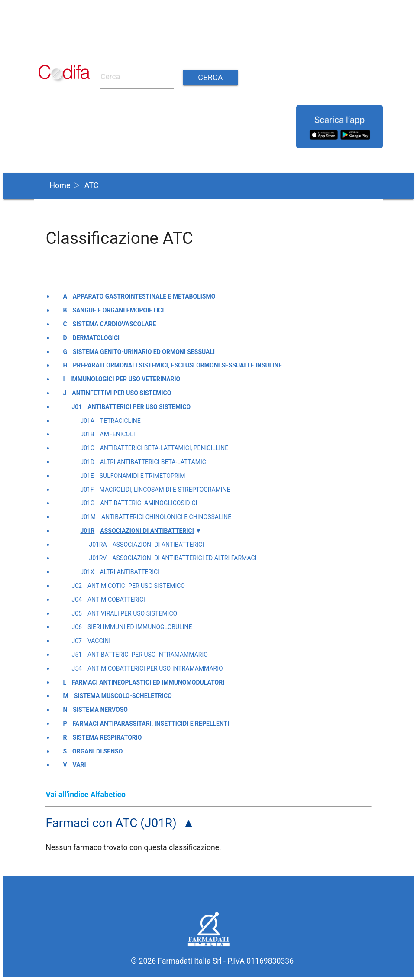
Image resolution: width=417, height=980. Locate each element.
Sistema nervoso (100, 710)
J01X (87, 572)
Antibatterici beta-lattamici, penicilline (164, 448)
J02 (76, 586)
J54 (76, 668)
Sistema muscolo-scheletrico (123, 696)
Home (60, 185)
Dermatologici (96, 338)
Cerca (210, 78)
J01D (87, 462)
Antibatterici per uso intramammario (148, 655)
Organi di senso (97, 751)
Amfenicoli (118, 434)
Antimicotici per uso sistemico (136, 586)
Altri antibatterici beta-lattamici (154, 462)
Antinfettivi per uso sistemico (121, 393)
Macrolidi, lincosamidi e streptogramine (165, 490)
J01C (87, 448)
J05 (76, 613)
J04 (76, 600)
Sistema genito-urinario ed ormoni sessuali (144, 352)
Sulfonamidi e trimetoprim (142, 476)
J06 (76, 627)
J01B (87, 434)
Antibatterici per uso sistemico (139, 407)
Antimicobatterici (116, 600)
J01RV (98, 558)
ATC (92, 185)
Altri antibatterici (130, 572)
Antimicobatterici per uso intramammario (155, 668)
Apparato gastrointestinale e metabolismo (144, 296)
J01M (88, 517)
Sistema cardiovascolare (115, 324)
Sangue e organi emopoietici (118, 310)
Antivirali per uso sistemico (132, 613)
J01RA (98, 545)
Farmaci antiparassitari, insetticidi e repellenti (151, 724)
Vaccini (99, 641)
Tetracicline (120, 421)
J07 (76, 641)
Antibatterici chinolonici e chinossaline (166, 517)
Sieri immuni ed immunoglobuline (140, 627)
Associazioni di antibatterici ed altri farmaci (184, 558)
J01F (87, 490)
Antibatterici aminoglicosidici (149, 503)
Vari (79, 765)
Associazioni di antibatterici (147, 531)
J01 (77, 407)
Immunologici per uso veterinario (126, 379)
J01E (87, 476)
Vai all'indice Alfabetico (86, 795)
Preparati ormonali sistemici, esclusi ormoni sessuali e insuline (177, 365)
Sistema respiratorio (107, 737)
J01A (87, 421)
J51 (76, 655)
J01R (87, 531)
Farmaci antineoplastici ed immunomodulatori (148, 682)
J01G (87, 503)
